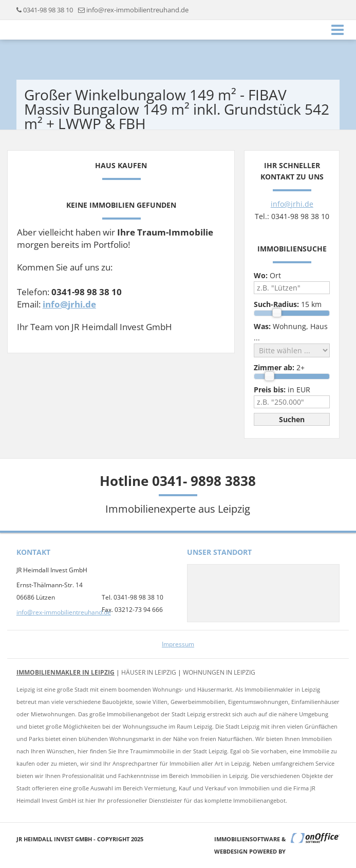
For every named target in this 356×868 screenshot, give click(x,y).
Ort (267, 275)
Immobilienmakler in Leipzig (65, 672)
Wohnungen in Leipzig (219, 672)
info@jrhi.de (69, 304)
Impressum (178, 644)
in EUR (282, 390)
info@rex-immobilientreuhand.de (137, 10)
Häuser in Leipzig (149, 672)
